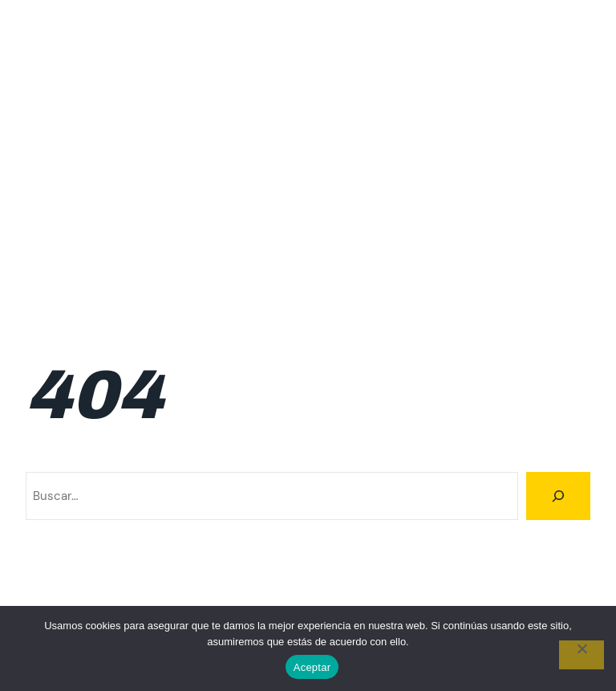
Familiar (475, 71)
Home (574, 71)
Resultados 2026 (401, 264)
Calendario (113, 71)
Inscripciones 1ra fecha (341, 187)
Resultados (73, 264)
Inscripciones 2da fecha (150, 226)
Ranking (568, 226)
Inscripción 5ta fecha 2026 (513, 148)
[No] (582, 655)
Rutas (484, 264)
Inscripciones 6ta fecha (460, 226)
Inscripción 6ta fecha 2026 (179, 187)
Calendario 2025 (210, 71)
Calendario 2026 (323, 71)
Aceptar (312, 667)
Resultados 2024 (171, 264)
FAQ (527, 71)
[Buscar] (558, 496)
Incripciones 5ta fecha (351, 110)
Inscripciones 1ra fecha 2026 (508, 187)
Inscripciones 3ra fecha (306, 226)
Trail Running (555, 264)
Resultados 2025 (286, 264)
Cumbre (412, 71)
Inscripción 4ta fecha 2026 (340, 148)
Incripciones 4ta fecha (203, 110)
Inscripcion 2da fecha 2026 (512, 110)
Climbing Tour (69, 32)
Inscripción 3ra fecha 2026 (167, 148)
